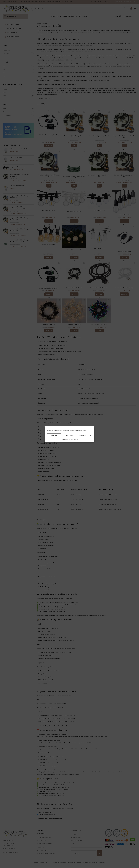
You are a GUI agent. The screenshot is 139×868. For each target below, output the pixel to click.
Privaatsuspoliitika (73, 440)
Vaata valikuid (85, 436)
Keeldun (69, 436)
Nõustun (54, 436)
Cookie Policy (64, 440)
